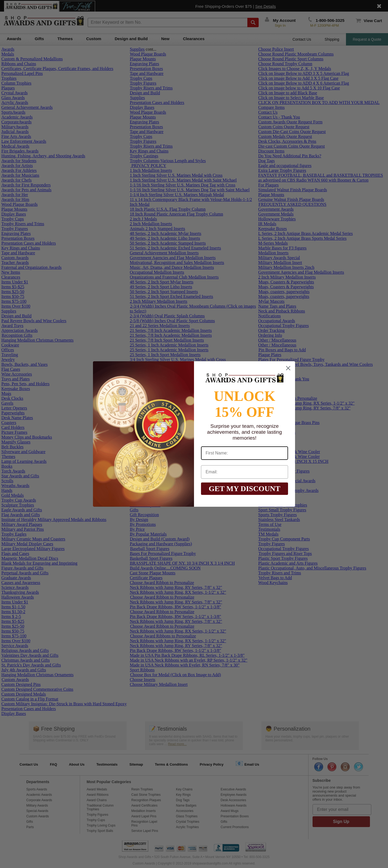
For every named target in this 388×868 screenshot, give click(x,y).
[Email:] (245, 472)
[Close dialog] (288, 368)
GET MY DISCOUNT (244, 489)
